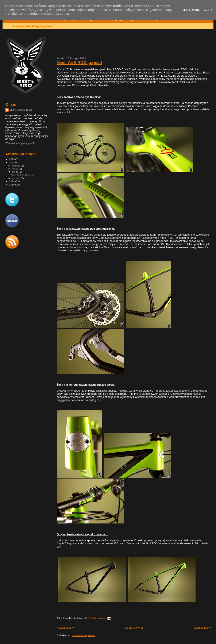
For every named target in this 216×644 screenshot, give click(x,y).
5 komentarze (99, 618)
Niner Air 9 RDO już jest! (79, 62)
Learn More (191, 10)
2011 (12, 181)
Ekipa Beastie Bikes (21, 110)
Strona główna (134, 628)
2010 (12, 185)
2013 (12, 159)
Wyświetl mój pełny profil (20, 143)
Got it (208, 10)
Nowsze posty (65, 628)
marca (15, 169)
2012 (12, 162)
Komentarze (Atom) (84, 635)
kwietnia (16, 166)
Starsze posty (202, 628)
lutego (15, 172)
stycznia (16, 178)
